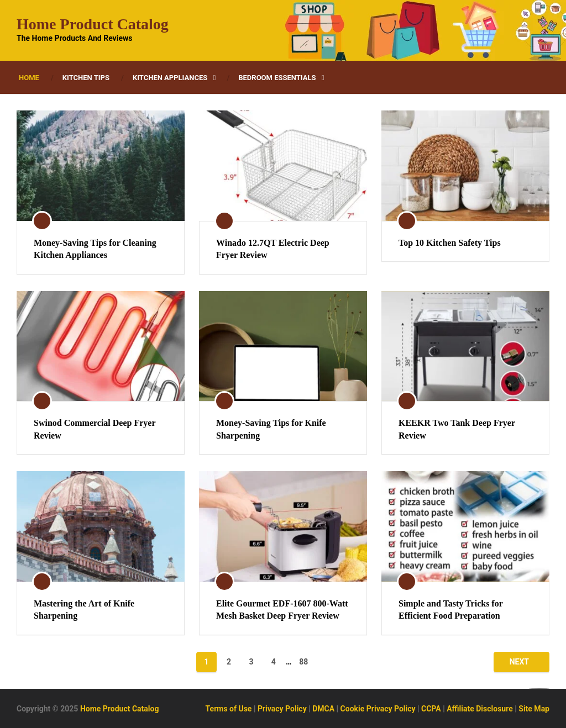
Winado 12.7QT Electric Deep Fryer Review (273, 249)
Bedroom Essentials (277, 78)
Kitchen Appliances (170, 78)
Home (29, 78)
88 (303, 662)
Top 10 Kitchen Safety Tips (450, 243)
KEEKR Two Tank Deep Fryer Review (457, 429)
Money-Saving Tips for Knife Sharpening (271, 429)
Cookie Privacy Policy (378, 709)
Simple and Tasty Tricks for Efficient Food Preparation (451, 610)
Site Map (534, 709)
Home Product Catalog (93, 24)
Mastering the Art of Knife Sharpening (84, 610)
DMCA (323, 709)
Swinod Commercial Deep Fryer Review (95, 429)
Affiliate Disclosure (480, 709)
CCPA (431, 709)
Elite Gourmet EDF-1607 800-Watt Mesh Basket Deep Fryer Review (282, 610)
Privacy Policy (282, 709)
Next (519, 662)
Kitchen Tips (86, 78)
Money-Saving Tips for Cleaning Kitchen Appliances (95, 249)
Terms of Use (229, 709)
